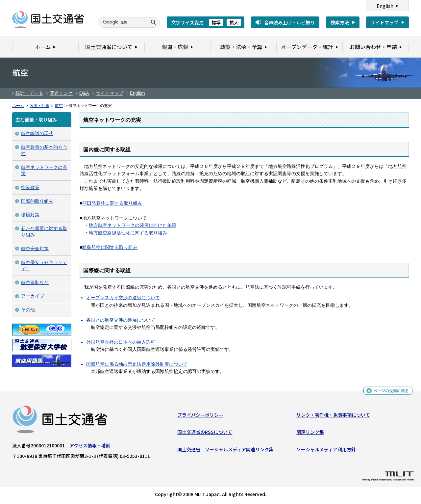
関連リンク (61, 93)
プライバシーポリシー (200, 416)
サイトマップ (384, 22)
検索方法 (340, 22)
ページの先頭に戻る (389, 393)
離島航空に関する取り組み (110, 247)
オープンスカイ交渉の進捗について (123, 298)
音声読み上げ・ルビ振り (289, 22)
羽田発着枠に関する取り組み (112, 203)
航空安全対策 (35, 249)
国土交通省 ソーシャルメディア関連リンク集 (225, 451)
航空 (59, 106)
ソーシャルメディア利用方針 (326, 451)
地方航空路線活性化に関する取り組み (128, 233)
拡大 (234, 22)
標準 (216, 22)
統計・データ (29, 93)
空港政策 (30, 187)
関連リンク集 (310, 434)
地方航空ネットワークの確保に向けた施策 (133, 225)
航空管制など (35, 282)
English (385, 6)
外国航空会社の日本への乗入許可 (121, 342)
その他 (28, 310)
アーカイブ (33, 296)
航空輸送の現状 (37, 133)
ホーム (18, 106)
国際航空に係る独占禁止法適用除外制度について (137, 364)
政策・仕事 (39, 106)
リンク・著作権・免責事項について (333, 416)
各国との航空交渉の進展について (121, 320)
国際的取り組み (37, 201)
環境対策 (30, 215)
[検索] (122, 22)
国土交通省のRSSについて (205, 434)
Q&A (84, 93)
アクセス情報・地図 (90, 447)
